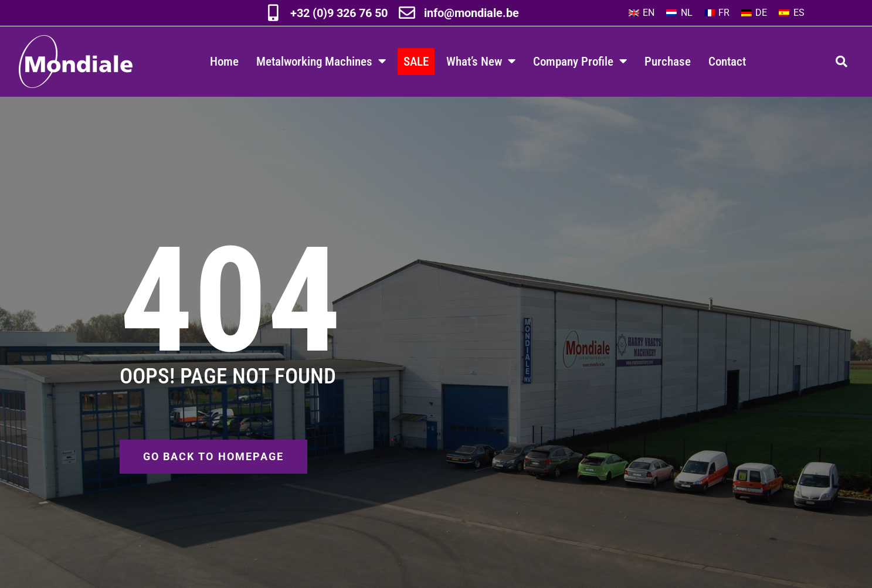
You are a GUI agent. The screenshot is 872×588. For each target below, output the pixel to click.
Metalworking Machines (321, 61)
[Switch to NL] (679, 13)
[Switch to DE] (754, 13)
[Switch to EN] (642, 13)
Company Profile (580, 61)
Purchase (668, 61)
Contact (727, 61)
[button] (842, 62)
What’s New (481, 61)
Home (224, 61)
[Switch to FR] (717, 13)
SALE (416, 61)
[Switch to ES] (791, 13)
